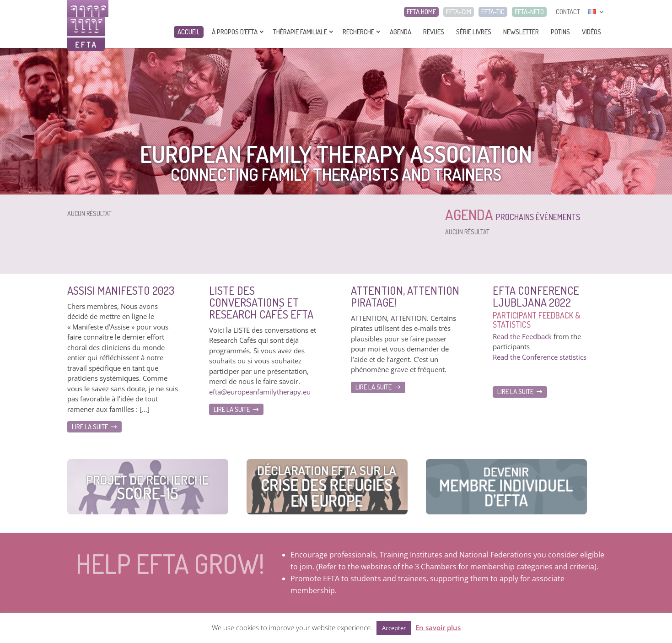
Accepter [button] (394, 628)
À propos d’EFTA (235, 32)
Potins (560, 32)
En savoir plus (438, 627)
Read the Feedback (522, 336)
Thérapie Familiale (300, 32)
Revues (434, 32)
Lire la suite (90, 427)
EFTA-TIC (493, 12)
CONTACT (568, 12)
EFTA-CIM (459, 12)
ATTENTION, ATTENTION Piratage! (405, 296)
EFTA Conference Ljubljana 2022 (536, 296)
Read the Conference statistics (540, 357)
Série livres (474, 32)
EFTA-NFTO (529, 12)
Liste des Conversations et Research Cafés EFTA (261, 302)
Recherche (358, 32)
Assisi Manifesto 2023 (121, 290)
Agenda (401, 32)
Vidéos (591, 32)
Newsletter (521, 32)
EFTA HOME (421, 12)
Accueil (189, 32)
